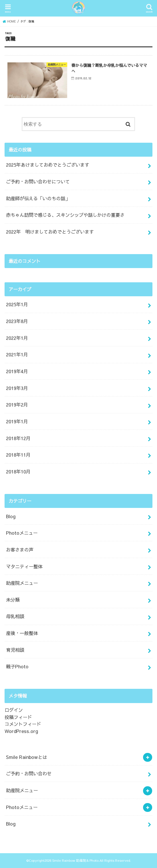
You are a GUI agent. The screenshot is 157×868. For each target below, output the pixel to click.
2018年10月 (18, 471)
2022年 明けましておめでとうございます (50, 232)
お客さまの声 (20, 550)
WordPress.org (21, 731)
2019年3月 (17, 388)
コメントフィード (23, 724)
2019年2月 (17, 405)
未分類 (13, 600)
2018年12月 (18, 438)
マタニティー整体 (24, 566)
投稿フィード (18, 717)
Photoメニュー (22, 533)
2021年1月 (17, 355)
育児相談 (15, 650)
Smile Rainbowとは (26, 757)
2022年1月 (17, 338)
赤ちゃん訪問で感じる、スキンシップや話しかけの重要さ (65, 215)
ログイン (14, 710)
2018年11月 (18, 455)
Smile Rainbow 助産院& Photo (75, 860)
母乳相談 (15, 616)
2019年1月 (17, 421)
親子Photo (17, 667)
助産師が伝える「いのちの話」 (38, 198)
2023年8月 (17, 321)
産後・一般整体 (22, 633)
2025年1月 (17, 305)
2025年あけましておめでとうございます (48, 165)
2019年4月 (17, 371)
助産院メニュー (22, 583)
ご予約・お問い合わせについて (38, 181)
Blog (11, 516)
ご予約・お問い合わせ (29, 774)
